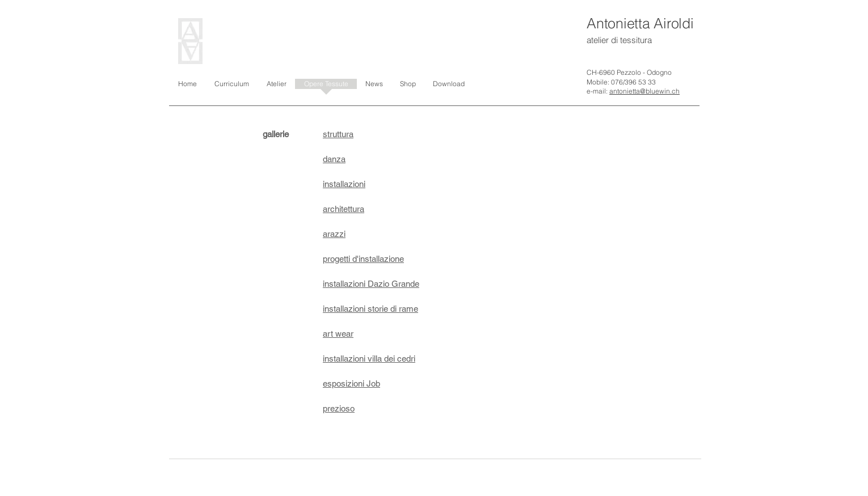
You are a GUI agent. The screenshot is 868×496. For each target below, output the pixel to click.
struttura (338, 134)
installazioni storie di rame (370, 309)
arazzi (334, 234)
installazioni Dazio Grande (371, 284)
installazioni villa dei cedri (369, 359)
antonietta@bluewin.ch (644, 91)
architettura (344, 209)
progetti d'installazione (363, 259)
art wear (338, 334)
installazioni (344, 184)
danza (334, 159)
